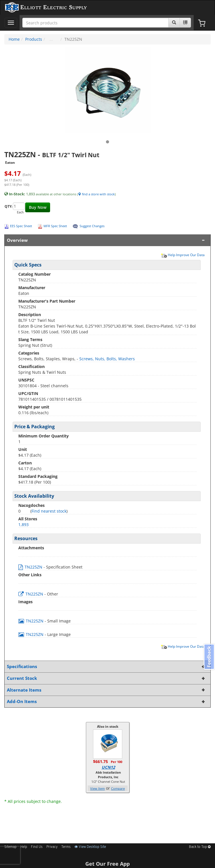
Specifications (106, 666)
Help (24, 847)
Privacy (52, 847)
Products (34, 39)
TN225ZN (31, 567)
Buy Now (38, 207)
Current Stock (106, 678)
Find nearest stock (49, 511)
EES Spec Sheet (21, 226)
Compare (118, 788)
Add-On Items (106, 701)
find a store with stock (96, 194)
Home (14, 39)
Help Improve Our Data (183, 255)
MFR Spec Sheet (55, 226)
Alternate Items (106, 690)
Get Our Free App (107, 864)
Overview (106, 240)
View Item (97, 788)
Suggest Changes (92, 226)
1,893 (23, 525)
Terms (66, 847)
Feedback (209, 656)
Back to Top (200, 847)
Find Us (37, 847)
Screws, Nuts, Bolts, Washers (107, 359)
